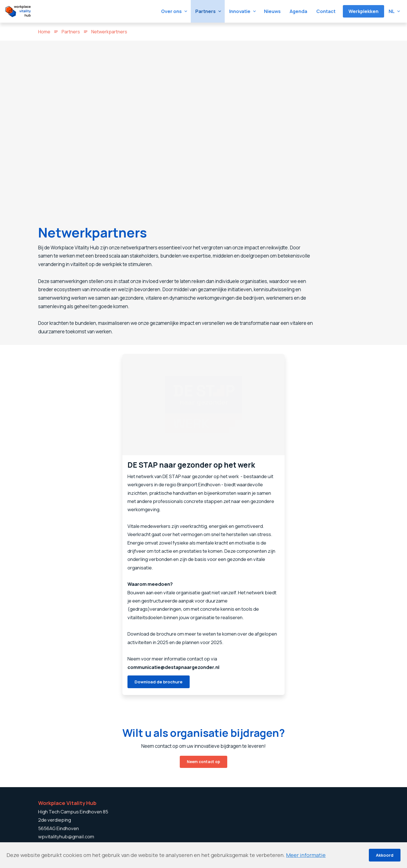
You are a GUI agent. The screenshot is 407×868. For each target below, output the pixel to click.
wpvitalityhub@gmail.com (66, 836)
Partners (71, 32)
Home (44, 32)
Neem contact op (203, 772)
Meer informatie (306, 855)
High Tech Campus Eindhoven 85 (73, 812)
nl (392, 11)
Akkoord (385, 855)
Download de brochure (159, 690)
